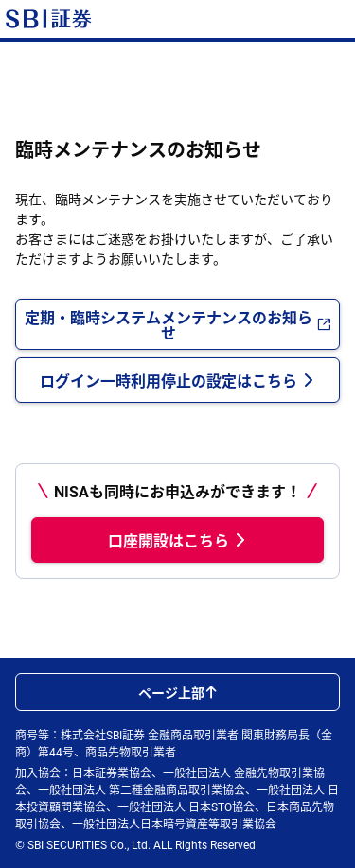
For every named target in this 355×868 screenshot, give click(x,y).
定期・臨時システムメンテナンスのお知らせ (178, 324)
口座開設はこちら (178, 540)
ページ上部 (178, 692)
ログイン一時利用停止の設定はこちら (178, 380)
